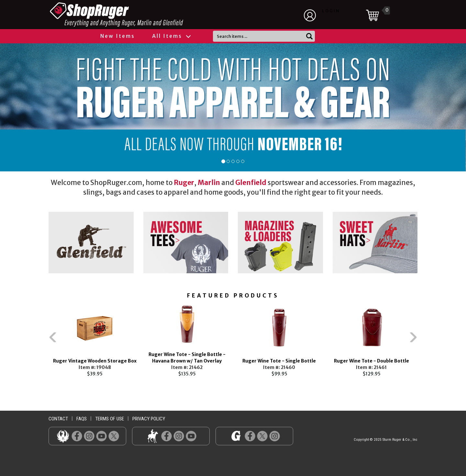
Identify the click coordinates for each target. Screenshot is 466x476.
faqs (82, 419)
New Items (118, 36)
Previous (39, 340)
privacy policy (149, 419)
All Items (171, 36)
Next (427, 340)
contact (58, 419)
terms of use (110, 419)
